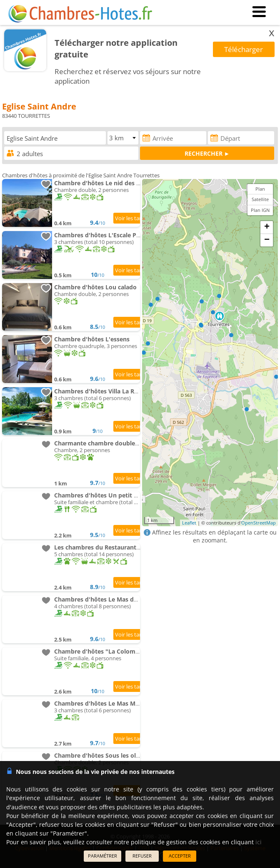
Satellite (260, 199)
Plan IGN (260, 210)
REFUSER (142, 856)
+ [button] (267, 227)
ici (259, 842)
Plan (260, 189)
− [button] (267, 240)
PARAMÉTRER (102, 856)
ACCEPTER (180, 856)
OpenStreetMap (259, 523)
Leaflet (189, 523)
